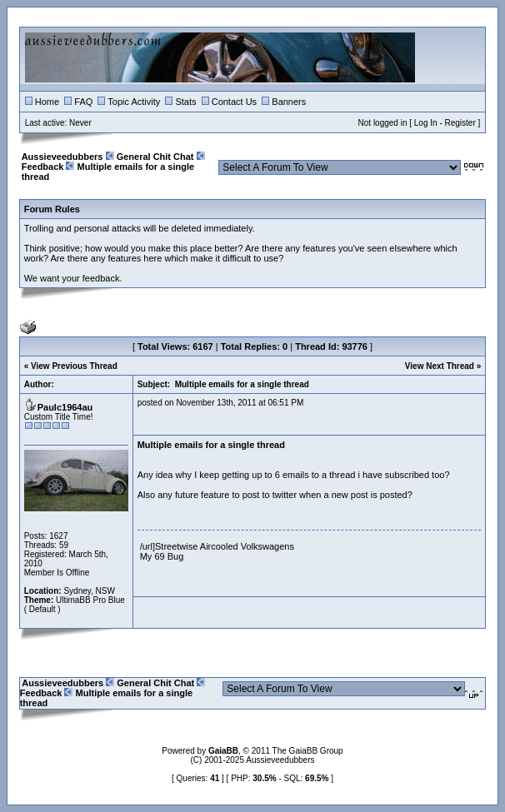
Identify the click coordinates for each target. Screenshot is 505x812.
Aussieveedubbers (62, 157)
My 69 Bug (162, 556)
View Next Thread (440, 366)
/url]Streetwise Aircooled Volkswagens (217, 546)
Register (460, 123)
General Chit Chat (155, 157)
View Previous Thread (74, 366)
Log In (426, 123)
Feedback (43, 167)
